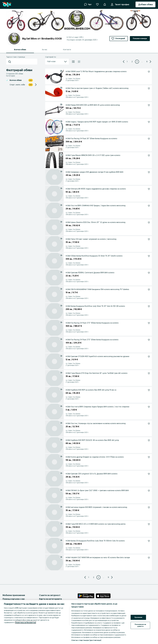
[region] (79, 622)
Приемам (138, 617)
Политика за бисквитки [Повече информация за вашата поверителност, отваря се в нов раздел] (26, 622)
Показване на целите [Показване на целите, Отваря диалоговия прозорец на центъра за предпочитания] (140, 625)
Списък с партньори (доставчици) (86, 640)
